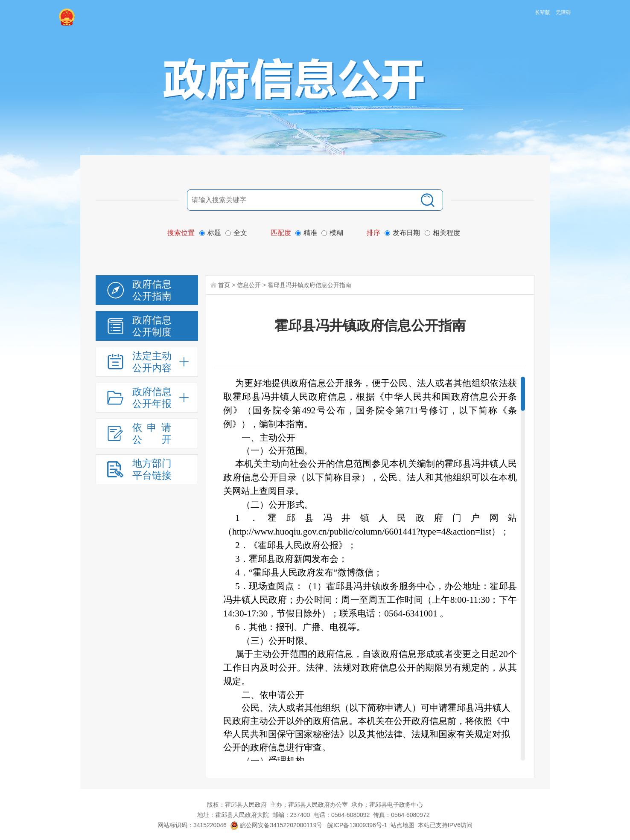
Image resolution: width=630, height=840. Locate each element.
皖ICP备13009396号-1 (357, 825)
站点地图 (402, 825)
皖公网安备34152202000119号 (276, 825)
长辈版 (542, 12)
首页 (224, 285)
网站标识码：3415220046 (192, 825)
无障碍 (563, 12)
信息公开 (249, 285)
